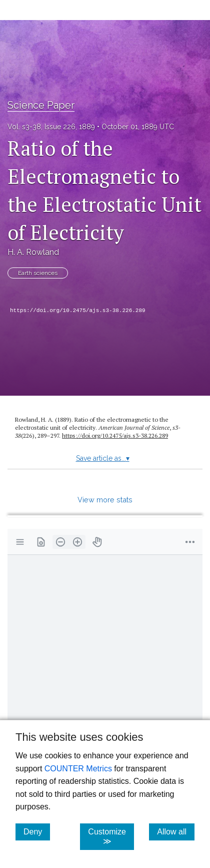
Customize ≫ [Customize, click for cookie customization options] (111, 836)
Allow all (176, 831)
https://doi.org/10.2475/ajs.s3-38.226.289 (78, 311)
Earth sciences (38, 273)
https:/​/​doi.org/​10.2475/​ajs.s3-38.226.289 (115, 436)
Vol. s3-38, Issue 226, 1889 (51, 127)
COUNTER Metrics (78, 769)
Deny (37, 831)
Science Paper (41, 105)
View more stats (105, 500)
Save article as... (103, 458)
